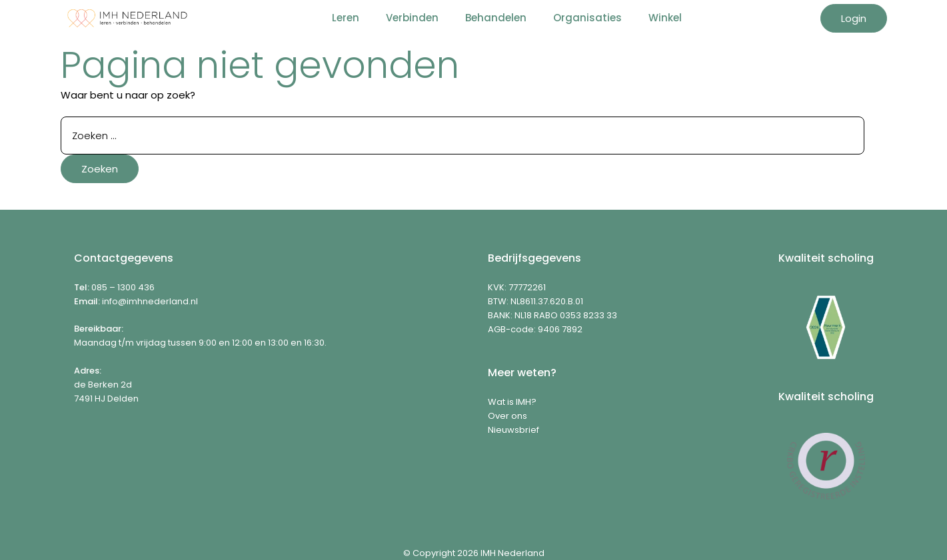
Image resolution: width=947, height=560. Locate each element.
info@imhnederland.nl (150, 301)
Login (854, 18)
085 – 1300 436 (123, 287)
